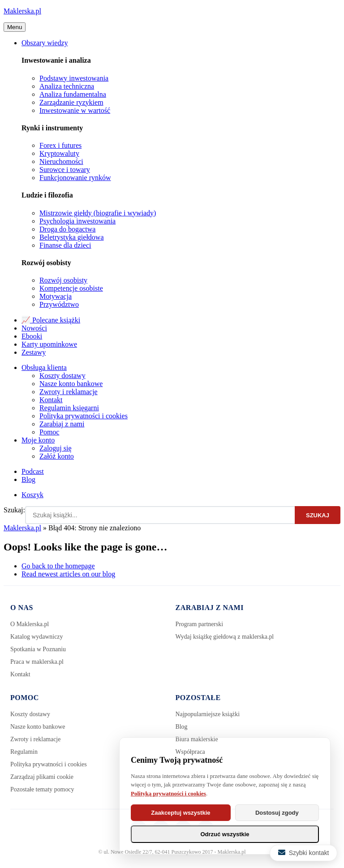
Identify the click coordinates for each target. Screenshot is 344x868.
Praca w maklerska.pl (37, 662)
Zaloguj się (56, 448)
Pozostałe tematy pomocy (43, 789)
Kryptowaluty (59, 153)
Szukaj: (14, 510)
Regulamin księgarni (69, 408)
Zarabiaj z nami (62, 424)
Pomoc (49, 432)
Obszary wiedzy (45, 43)
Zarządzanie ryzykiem (71, 102)
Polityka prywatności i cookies (84, 416)
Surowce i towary (65, 170)
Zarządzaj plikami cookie (42, 777)
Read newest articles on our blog (68, 574)
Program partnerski (200, 624)
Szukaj (318, 515)
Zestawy (34, 352)
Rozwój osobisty (63, 280)
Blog (28, 479)
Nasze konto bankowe (71, 384)
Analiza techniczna (67, 86)
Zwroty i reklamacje (69, 392)
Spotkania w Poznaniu (38, 649)
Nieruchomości (61, 161)
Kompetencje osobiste (71, 288)
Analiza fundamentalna (73, 94)
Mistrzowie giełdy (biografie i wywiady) (98, 213)
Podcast (33, 471)
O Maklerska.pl (30, 624)
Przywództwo (59, 304)
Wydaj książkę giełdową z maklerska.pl (225, 637)
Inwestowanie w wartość (75, 110)
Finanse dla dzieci (65, 245)
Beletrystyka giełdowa (72, 237)
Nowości (34, 328)
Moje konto (38, 440)
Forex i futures (60, 145)
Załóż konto (57, 456)
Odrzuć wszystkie (225, 834)
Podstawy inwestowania (74, 78)
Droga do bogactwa (67, 229)
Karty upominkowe (49, 344)
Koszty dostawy (62, 376)
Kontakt (51, 400)
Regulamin (24, 752)
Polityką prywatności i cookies (168, 793)
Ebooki (32, 336)
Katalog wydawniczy (37, 637)
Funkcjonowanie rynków (75, 178)
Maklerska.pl (22, 11)
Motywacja (56, 296)
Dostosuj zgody (277, 813)
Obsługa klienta (44, 367)
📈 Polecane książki (51, 320)
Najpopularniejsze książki (208, 714)
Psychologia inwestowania (77, 221)
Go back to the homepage (58, 566)
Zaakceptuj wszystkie (181, 813)
